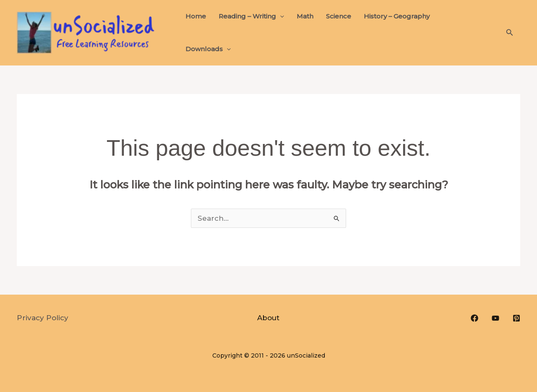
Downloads (208, 49)
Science (339, 16)
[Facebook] (474, 318)
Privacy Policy (43, 318)
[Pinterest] (516, 318)
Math (305, 16)
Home (196, 16)
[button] (280, 16)
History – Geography (397, 16)
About (268, 318)
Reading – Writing (251, 16)
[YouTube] (495, 318)
